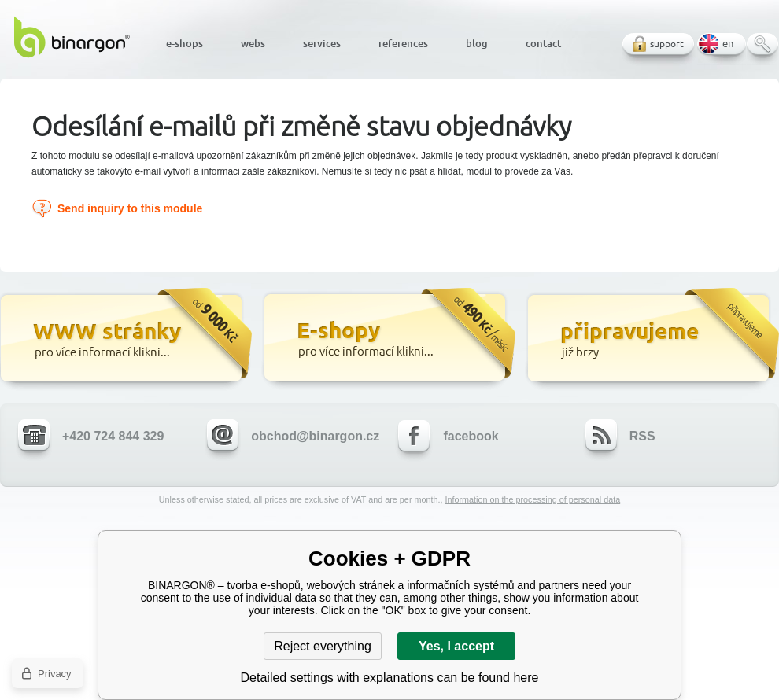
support (667, 44)
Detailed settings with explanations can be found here (390, 678)
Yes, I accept (456, 646)
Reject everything (323, 646)
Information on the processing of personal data (532, 499)
